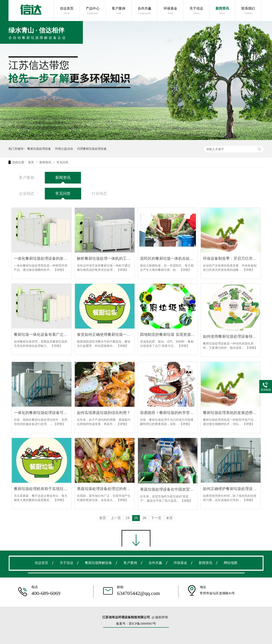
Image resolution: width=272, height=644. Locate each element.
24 (127, 518)
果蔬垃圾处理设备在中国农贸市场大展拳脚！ (168, 489)
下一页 (156, 518)
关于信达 (196, 11)
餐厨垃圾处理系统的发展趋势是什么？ (231, 413)
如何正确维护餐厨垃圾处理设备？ (231, 489)
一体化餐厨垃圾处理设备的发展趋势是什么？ (42, 258)
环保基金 (170, 11)
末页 (169, 518)
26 (144, 518)
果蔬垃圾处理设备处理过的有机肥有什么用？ (105, 489)
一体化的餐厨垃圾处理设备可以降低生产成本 (42, 413)
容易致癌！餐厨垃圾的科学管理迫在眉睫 (168, 413)
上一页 (116, 518)
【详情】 (59, 270)
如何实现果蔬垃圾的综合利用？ (104, 413)
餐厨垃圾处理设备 (39, 149)
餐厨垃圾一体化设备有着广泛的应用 (42, 335)
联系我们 (248, 11)
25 (136, 518)
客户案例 (119, 11)
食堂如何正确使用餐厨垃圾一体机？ (105, 335)
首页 (31, 162)
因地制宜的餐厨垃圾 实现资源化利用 (168, 335)
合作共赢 (144, 11)
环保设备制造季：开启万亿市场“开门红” (231, 258)
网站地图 (231, 563)
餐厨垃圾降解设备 (98, 563)
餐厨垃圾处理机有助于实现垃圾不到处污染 (42, 489)
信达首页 (67, 11)
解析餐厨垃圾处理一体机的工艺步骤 (105, 258)
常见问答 (62, 162)
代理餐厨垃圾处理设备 (92, 149)
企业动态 (27, 193)
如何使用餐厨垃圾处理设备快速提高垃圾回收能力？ (231, 336)
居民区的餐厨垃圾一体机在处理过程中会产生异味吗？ (168, 258)
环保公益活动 (64, 149)
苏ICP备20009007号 (142, 624)
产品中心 (93, 11)
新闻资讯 (222, 11)
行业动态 (99, 193)
